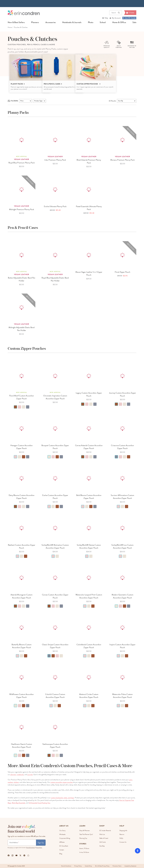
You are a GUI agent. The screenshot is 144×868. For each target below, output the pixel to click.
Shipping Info (123, 831)
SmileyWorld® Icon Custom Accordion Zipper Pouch (122, 546)
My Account (116, 18)
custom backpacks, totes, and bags (62, 798)
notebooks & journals (72, 22)
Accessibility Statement (130, 866)
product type (38, 101)
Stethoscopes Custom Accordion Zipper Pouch (55, 746)
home (10, 27)
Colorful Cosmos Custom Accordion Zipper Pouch (55, 696)
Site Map (102, 846)
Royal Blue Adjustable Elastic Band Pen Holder (55, 279)
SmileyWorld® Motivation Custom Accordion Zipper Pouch (55, 546)
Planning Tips (83, 838)
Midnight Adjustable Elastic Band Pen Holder (22, 329)
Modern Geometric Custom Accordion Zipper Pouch (122, 596)
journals (30, 775)
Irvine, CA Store (84, 852)
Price (22, 101)
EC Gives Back (64, 846)
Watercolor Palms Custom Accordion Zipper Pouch (122, 696)
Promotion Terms (117, 866)
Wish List (102, 834)
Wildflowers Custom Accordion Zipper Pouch (21, 696)
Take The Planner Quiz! (86, 834)
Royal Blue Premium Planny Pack (21, 163)
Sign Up (41, 843)
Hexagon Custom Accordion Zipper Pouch (21, 447)
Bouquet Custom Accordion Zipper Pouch (55, 447)
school (103, 22)
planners (35, 22)
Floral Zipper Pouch (122, 272)
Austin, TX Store (84, 848)
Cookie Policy (88, 866)
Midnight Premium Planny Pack (22, 209)
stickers (16, 782)
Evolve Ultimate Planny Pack (55, 206)
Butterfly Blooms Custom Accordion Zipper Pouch (22, 646)
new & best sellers (16, 22)
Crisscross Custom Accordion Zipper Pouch (122, 447)
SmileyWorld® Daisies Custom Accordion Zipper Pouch (89, 546)
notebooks (20, 775)
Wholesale (62, 834)
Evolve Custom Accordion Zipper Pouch (55, 497)
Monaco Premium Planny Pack (122, 160)
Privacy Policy (78, 866)
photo (91, 22)
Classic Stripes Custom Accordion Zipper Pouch (55, 646)
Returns (122, 834)
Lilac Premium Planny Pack (55, 160)
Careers (62, 850)
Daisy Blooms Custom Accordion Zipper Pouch (22, 497)
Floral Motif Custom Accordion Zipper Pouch (22, 397)
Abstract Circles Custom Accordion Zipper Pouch (89, 696)
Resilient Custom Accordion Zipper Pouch (22, 546)
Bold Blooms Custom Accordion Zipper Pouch (89, 497)
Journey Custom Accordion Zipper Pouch (123, 394)
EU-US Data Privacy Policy (102, 866)
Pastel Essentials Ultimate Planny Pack (89, 208)
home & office (119, 22)
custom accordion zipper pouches (62, 782)
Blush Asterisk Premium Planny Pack (89, 161)
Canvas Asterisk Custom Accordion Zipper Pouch (89, 447)
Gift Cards (103, 842)
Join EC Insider (129, 18)
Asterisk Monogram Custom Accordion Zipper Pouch (22, 596)
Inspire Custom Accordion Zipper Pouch (122, 646)
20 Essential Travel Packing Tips (40, 803)
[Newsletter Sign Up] (22, 843)
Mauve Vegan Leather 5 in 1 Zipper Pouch (89, 273)
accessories (51, 22)
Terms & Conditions (31, 848)
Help (106, 18)
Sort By (121, 101)
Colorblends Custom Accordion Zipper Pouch (89, 646)
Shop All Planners (85, 831)
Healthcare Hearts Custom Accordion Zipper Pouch (22, 746)
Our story (62, 831)
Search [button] (116, 13)
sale (134, 22)
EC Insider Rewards (105, 831)
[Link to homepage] (24, 13)
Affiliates (62, 842)
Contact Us (123, 842)
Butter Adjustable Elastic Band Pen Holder (22, 279)
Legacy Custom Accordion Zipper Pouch (89, 394)
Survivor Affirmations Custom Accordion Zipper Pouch (122, 497)
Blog (61, 854)
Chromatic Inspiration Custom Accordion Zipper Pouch (55, 397)
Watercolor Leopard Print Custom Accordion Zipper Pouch (89, 596)
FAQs (121, 838)
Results (112, 101)
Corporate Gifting (65, 838)
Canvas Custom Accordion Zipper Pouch (55, 596)
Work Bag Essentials (18, 803)
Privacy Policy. (39, 848)
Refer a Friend (104, 838)
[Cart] (130, 13)
